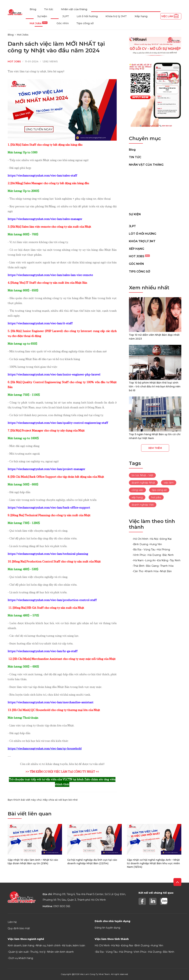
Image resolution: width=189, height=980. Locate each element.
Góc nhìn (63, 23)
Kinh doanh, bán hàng (21, 946)
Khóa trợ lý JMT (116, 16)
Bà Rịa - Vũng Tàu (107, 952)
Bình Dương (142, 946)
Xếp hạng (141, 16)
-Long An (150, 560)
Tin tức (49, 9)
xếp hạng (137, 497)
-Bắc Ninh (168, 555)
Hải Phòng (126, 952)
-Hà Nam (138, 560)
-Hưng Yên (155, 544)
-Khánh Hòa (151, 571)
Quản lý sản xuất (19, 952)
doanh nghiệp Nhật (143, 483)
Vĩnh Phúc (140, 952)
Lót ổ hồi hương (87, 16)
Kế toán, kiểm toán (74, 946)
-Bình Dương (140, 544)
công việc (137, 490)
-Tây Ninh (175, 560)
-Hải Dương (154, 555)
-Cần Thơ (138, 571)
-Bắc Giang (152, 566)
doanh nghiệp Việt (143, 505)
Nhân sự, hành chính (48, 946)
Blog (33, 9)
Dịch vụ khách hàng (21, 958)
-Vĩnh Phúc (139, 555)
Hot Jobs (39, 23)
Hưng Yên (157, 946)
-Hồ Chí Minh (140, 539)
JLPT (66, 16)
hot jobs (156, 497)
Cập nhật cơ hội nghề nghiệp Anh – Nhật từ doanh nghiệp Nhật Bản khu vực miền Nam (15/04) (153, 863)
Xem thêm (155, 448)
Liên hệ (12, 922)
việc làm (169, 483)
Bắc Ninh (169, 952)
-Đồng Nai (165, 539)
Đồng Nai (127, 946)
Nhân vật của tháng (74, 9)
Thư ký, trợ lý (38, 952)
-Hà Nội (154, 539)
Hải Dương (155, 952)
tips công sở (159, 490)
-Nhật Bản (165, 571)
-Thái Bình (138, 566)
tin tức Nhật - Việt (142, 475)
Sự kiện (42, 16)
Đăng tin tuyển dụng (107, 928)
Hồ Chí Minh (102, 946)
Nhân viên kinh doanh (60, 952)
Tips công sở (85, 23)
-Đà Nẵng (162, 560)
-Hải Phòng (163, 550)
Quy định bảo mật (19, 928)
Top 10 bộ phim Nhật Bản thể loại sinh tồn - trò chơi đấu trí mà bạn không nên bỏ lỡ (155, 387)
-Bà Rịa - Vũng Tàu (144, 550)
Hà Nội (115, 946)
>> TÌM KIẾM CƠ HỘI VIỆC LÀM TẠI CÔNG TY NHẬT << (62, 772)
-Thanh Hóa (166, 566)
